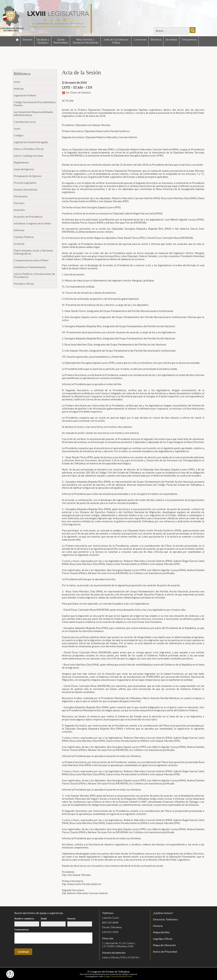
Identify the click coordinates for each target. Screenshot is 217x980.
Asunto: (71, 919)
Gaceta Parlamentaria (61, 41)
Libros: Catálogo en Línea (28, 156)
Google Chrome (111, 976)
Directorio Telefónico (165, 919)
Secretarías (171, 40)
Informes (19, 230)
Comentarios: (22, 930)
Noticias (19, 88)
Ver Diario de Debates (77, 92)
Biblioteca (156, 40)
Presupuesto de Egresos (28, 176)
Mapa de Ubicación (164, 945)
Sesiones (27, 40)
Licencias (19, 244)
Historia (158, 926)
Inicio (17, 82)
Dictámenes (21, 196)
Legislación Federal (25, 95)
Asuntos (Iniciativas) (26, 189)
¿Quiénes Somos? (163, 913)
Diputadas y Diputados (43, 41)
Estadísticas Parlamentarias (30, 267)
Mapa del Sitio (161, 932)
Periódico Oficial (24, 284)
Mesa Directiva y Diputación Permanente (85, 41)
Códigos (19, 135)
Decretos (19, 203)
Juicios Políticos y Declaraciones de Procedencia (34, 275)
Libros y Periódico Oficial (29, 149)
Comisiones (140, 40)
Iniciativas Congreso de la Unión (32, 223)
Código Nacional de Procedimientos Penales (35, 104)
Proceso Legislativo (25, 183)
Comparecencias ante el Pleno (31, 260)
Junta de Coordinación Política (116, 41)
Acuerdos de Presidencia (28, 217)
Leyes (17, 128)
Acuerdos (19, 210)
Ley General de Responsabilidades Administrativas (33, 113)
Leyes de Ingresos (24, 169)
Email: (44, 919)
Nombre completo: (24, 919)
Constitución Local (25, 122)
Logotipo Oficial (162, 939)
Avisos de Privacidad (165, 951)
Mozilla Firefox (126, 976)
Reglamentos (21, 162)
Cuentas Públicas (24, 237)
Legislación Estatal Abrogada (31, 142)
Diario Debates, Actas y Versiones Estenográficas (33, 252)
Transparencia (189, 40)
